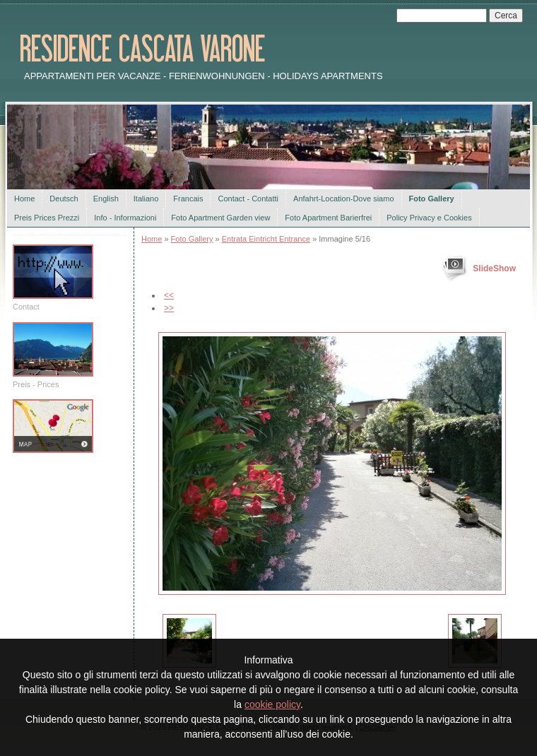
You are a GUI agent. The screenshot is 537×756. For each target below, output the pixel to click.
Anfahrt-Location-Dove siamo (343, 199)
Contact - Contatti (248, 199)
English (106, 199)
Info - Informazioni (125, 218)
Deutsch (64, 199)
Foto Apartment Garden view (220, 218)
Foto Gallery (432, 199)
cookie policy (272, 704)
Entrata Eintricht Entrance (266, 239)
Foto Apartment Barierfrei (328, 218)
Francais (188, 199)
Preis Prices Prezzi (47, 218)
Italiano (146, 199)
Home (24, 199)
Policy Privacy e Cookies (429, 218)
